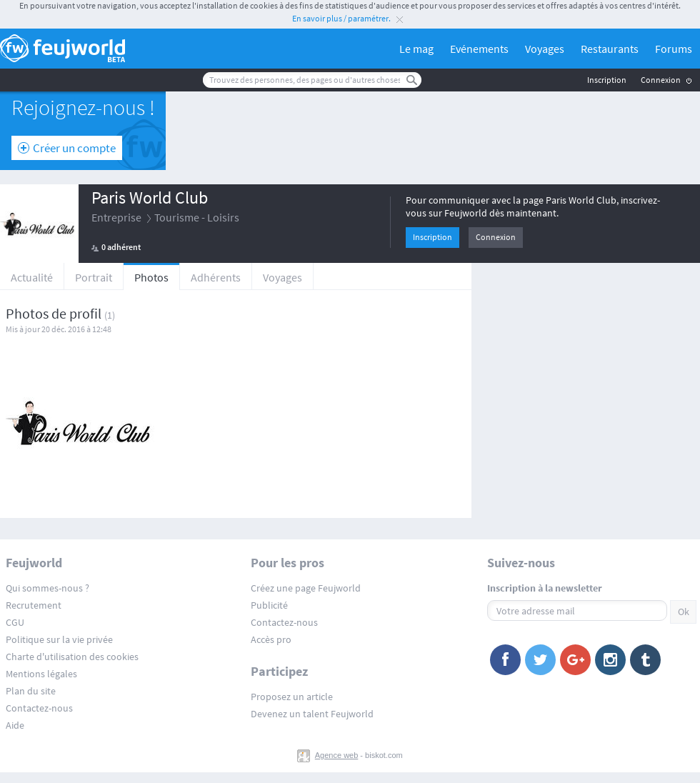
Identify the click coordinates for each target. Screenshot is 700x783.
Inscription (607, 80)
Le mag (416, 49)
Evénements (479, 49)
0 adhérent (121, 247)
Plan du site (31, 691)
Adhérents (216, 277)
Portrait (94, 277)
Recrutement (34, 605)
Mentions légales (41, 674)
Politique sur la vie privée (59, 639)
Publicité (269, 605)
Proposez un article (292, 697)
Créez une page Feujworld (306, 588)
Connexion (661, 80)
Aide (15, 725)
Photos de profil (54, 313)
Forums (674, 49)
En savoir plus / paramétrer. (341, 18)
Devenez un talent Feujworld (312, 714)
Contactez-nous (39, 708)
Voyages (545, 49)
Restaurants (610, 49)
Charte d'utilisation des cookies (72, 657)
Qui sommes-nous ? (47, 588)
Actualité (32, 277)
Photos (151, 277)
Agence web (337, 755)
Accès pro (271, 639)
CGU (15, 622)
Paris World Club (150, 198)
